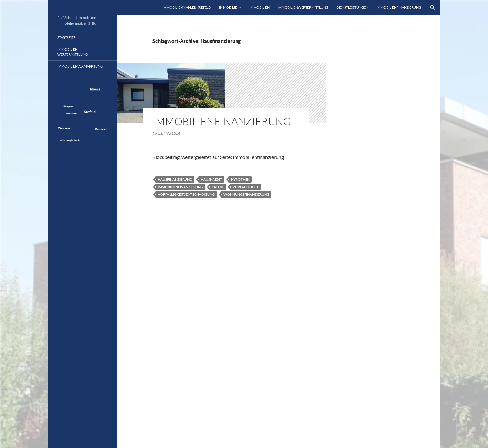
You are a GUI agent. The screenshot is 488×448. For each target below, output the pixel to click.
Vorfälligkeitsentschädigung (186, 194)
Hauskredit (211, 179)
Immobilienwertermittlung (303, 7)
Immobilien (259, 7)
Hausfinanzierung (175, 179)
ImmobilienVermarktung (80, 66)
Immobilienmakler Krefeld (187, 7)
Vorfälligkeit (246, 187)
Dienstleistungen (352, 7)
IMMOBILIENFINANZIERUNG (399, 7)
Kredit (218, 187)
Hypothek (240, 179)
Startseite (66, 37)
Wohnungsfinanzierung (246, 194)
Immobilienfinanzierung (222, 121)
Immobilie (228, 7)
